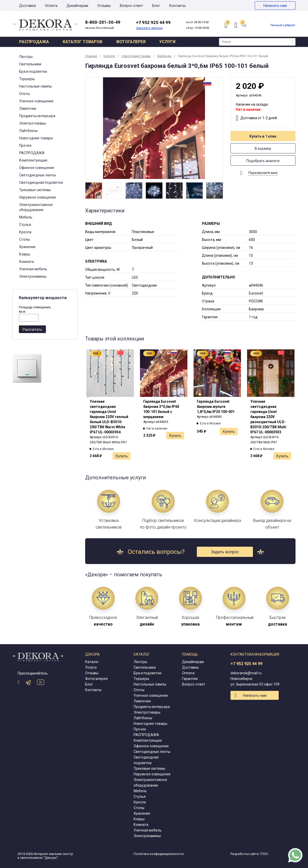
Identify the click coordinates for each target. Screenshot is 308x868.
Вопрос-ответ (131, 6)
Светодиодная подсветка (41, 182)
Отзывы (104, 6)
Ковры (25, 254)
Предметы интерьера (37, 116)
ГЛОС (264, 854)
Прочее (25, 145)
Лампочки (28, 108)
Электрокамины (33, 276)
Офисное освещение (37, 168)
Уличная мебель (33, 269)
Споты (24, 94)
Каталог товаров (82, 42)
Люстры (26, 57)
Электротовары (33, 123)
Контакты (177, 6)
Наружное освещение (38, 197)
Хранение (27, 247)
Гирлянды (164, 56)
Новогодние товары (36, 138)
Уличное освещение (36, 101)
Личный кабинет (283, 25)
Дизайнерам (77, 6)
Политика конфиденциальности (159, 854)
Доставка (27, 6)
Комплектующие (33, 160)
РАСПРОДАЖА (32, 153)
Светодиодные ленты (37, 175)
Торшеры (27, 79)
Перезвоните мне (263, 173)
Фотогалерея (131, 42)
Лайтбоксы (28, 131)
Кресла (25, 232)
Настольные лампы (35, 86)
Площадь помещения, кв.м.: (35, 309)
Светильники (30, 64)
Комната (27, 262)
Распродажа (34, 42)
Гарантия (190, 679)
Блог (156, 6)
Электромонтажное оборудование (36, 207)
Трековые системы (35, 190)
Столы (24, 239)
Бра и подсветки (33, 71)
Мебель (26, 217)
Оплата (51, 6)
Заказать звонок (149, 28)
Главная (91, 56)
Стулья (25, 225)
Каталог (109, 56)
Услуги (167, 42)
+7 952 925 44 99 (246, 664)
